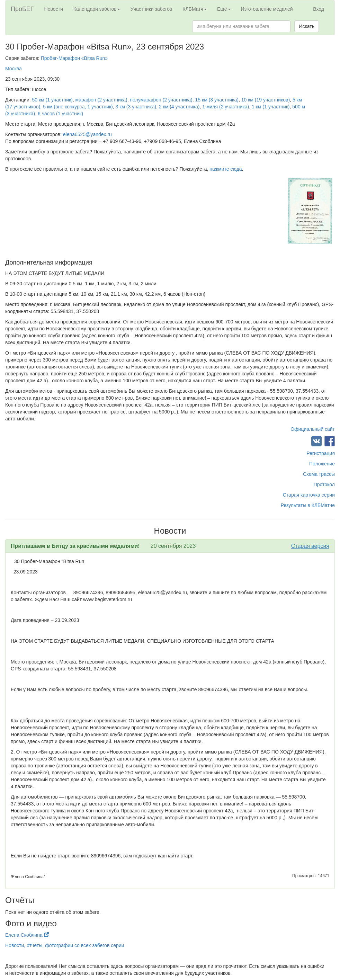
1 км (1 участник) (271, 107)
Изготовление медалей (267, 9)
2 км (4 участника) (179, 107)
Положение (322, 464)
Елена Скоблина (27, 935)
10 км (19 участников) (266, 100)
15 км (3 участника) (217, 100)
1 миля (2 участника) (226, 107)
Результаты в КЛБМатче (308, 505)
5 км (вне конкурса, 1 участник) (78, 107)
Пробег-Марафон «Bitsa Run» (74, 58)
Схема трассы (319, 474)
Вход (319, 9)
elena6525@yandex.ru (87, 134)
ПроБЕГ (22, 9)
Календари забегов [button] (97, 9)
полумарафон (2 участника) (161, 100)
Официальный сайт (313, 429)
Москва (14, 69)
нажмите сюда (226, 169)
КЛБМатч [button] (195, 9)
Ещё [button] (224, 9)
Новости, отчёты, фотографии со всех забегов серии (65, 945)
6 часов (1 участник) (60, 114)
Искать (307, 26)
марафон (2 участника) (101, 100)
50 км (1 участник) (52, 100)
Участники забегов (151, 9)
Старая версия (310, 546)
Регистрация (321, 453)
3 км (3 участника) (136, 107)
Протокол (324, 484)
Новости (54, 9)
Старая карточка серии (309, 495)
